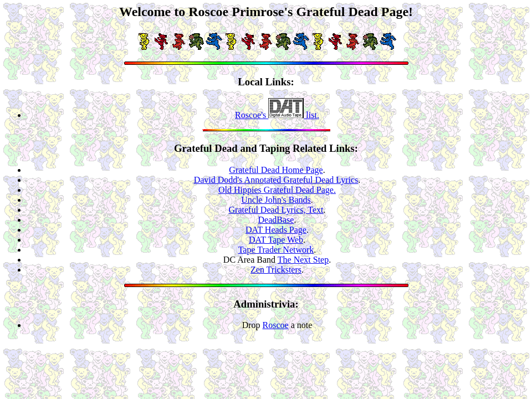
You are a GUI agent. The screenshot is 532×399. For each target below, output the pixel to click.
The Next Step (303, 260)
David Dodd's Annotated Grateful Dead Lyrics (276, 180)
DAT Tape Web (276, 240)
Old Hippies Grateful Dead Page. (277, 190)
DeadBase (276, 220)
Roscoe (276, 325)
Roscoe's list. (277, 115)
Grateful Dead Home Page (276, 170)
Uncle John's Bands (276, 200)
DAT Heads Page (276, 230)
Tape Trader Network (276, 250)
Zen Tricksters (276, 270)
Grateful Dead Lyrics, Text (276, 210)
